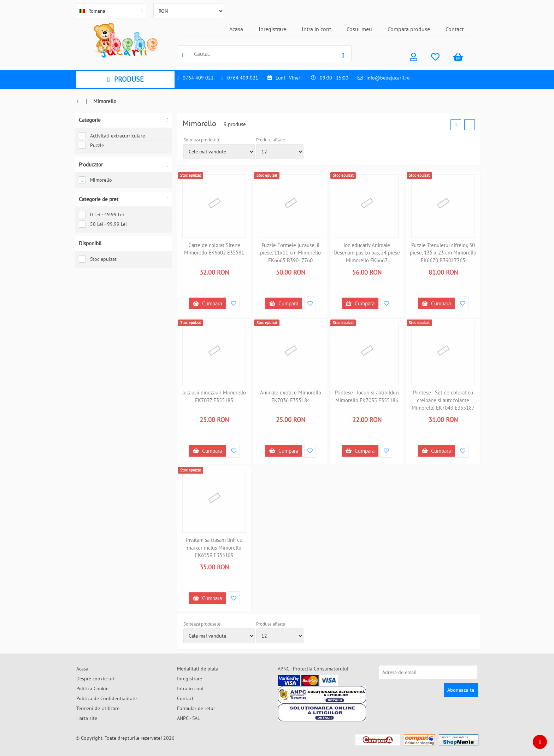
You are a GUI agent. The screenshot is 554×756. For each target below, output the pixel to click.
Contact (455, 29)
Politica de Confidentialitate (107, 698)
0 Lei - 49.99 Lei (101, 215)
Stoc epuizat (98, 259)
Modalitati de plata (198, 669)
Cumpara (207, 303)
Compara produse (409, 29)
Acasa (236, 29)
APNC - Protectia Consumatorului (313, 669)
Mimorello (95, 180)
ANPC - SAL (188, 718)
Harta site (87, 718)
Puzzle (91, 145)
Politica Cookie (92, 688)
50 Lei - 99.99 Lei (103, 224)
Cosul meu (359, 29)
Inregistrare (272, 29)
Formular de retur (196, 708)
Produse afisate (271, 140)
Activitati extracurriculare (112, 136)
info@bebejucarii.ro (388, 78)
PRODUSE (125, 79)
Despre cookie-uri (95, 679)
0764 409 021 (198, 78)
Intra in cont (316, 29)
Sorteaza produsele (202, 140)
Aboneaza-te (461, 690)
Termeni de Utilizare (98, 708)
